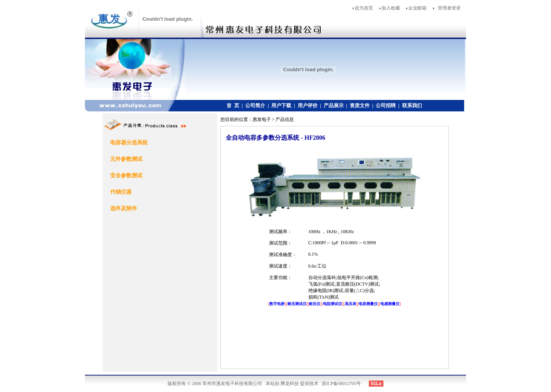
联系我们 (412, 105)
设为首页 (364, 8)
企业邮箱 (417, 8)
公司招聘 (386, 105)
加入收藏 (391, 8)
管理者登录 (449, 8)
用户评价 (308, 105)
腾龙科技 (290, 384)
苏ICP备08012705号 (342, 384)
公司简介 (255, 105)
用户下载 (281, 105)
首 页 (233, 105)
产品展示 (334, 105)
